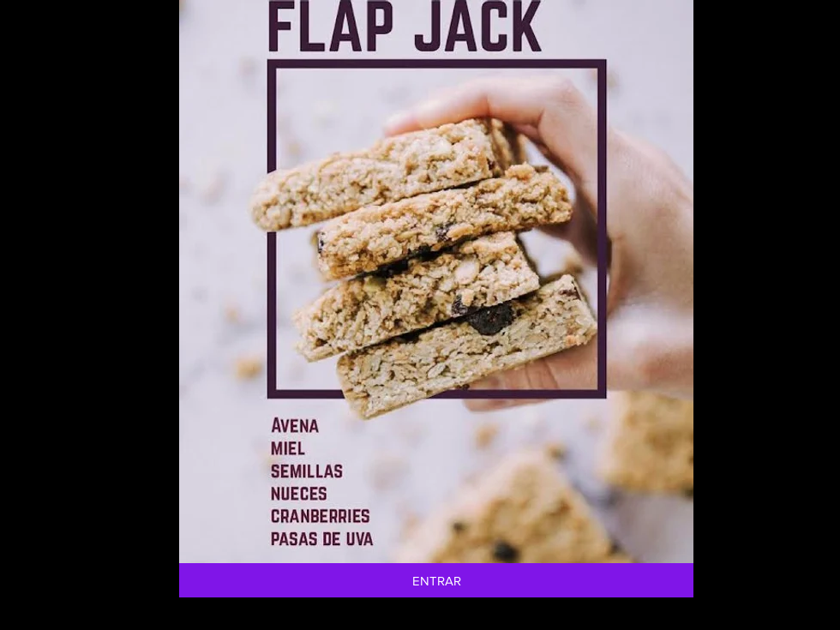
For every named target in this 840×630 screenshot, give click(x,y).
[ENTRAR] (436, 580)
